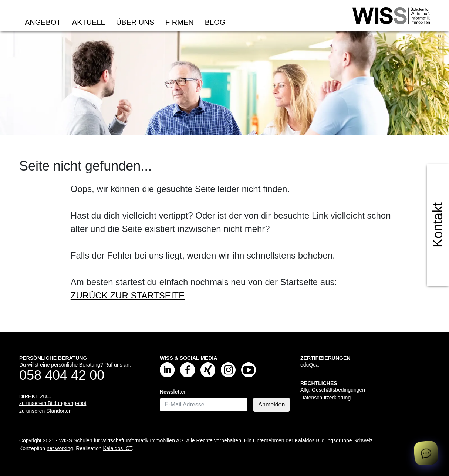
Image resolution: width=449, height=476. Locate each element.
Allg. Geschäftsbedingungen (333, 390)
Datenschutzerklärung (325, 398)
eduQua (310, 365)
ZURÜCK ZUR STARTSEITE (128, 295)
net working (60, 448)
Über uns (135, 22)
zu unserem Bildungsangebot (53, 403)
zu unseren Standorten (45, 411)
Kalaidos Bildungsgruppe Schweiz (334, 440)
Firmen (180, 22)
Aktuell (89, 22)
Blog (215, 22)
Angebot (43, 22)
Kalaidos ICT (117, 448)
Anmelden (271, 404)
